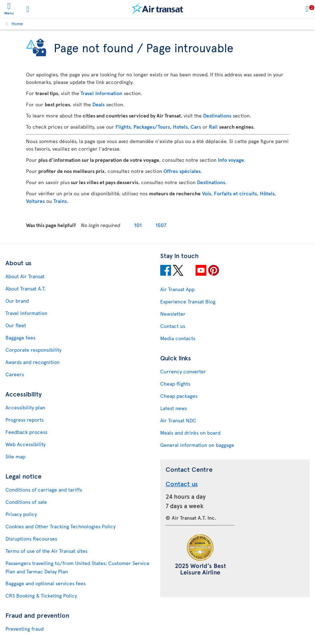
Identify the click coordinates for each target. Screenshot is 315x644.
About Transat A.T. (26, 288)
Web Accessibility (25, 444)
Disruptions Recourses (31, 539)
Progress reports (25, 420)
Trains (60, 201)
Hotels (180, 127)
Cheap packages (179, 396)
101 (138, 225)
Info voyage (231, 160)
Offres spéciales (182, 171)
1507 (161, 225)
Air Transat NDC (178, 420)
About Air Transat (25, 276)
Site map (15, 456)
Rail (213, 127)
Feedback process (26, 432)
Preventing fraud (25, 629)
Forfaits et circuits (235, 193)
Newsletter (173, 314)
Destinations (217, 116)
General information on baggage (197, 445)
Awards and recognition (32, 362)
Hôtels (267, 193)
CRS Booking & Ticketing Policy (41, 596)
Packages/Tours (152, 127)
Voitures (35, 201)
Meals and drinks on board (190, 433)
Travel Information (101, 93)
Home (17, 23)
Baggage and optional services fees (45, 583)
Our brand (17, 301)
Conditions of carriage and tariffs (44, 490)
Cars (196, 127)
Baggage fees (20, 337)
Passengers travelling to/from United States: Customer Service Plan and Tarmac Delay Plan (77, 567)
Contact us (173, 326)
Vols (207, 193)
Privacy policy (21, 514)
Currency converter (183, 371)
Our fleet (16, 325)
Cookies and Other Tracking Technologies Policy (60, 526)
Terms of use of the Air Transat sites (46, 551)
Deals (99, 104)
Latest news (174, 408)
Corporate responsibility (33, 350)
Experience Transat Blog (188, 301)
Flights (123, 127)
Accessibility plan (25, 407)
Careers (15, 374)
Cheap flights (175, 384)
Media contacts (178, 338)
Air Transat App (177, 289)
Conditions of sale (26, 502)
